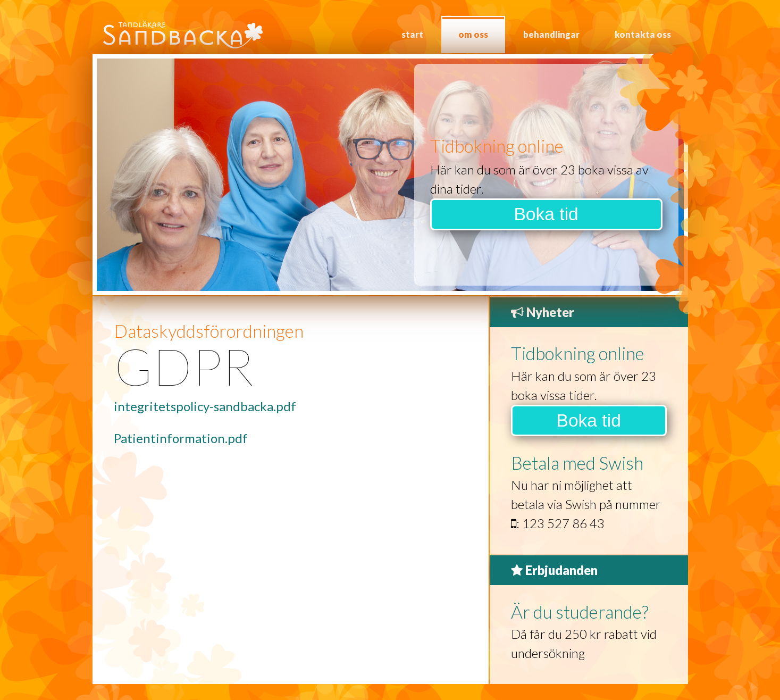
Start (412, 34)
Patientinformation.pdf (181, 438)
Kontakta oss (643, 34)
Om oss (473, 34)
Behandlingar (551, 34)
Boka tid (546, 214)
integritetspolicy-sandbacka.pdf (205, 406)
